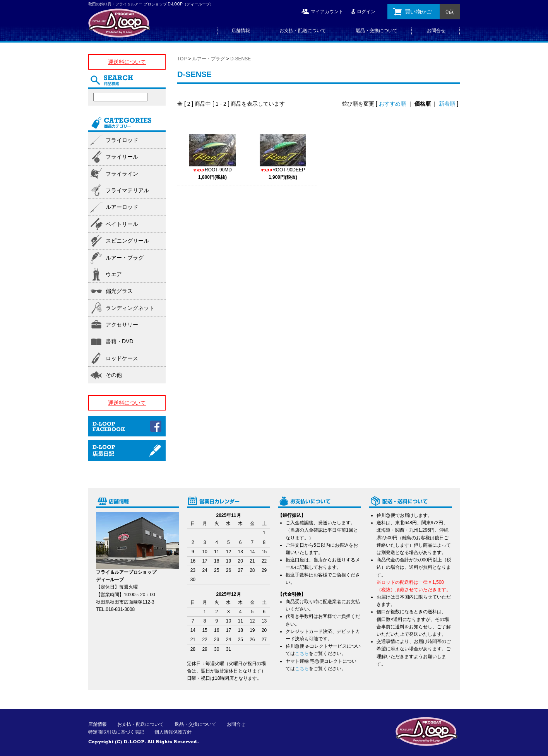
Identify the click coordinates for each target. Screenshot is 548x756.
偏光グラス (119, 291)
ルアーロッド (122, 207)
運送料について (127, 62)
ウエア (114, 274)
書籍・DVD (120, 341)
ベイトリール (122, 224)
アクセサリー (122, 325)
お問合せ (436, 31)
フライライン (122, 174)
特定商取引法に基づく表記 (116, 732)
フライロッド (122, 140)
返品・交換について (377, 31)
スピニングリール (127, 241)
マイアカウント (327, 12)
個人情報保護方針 (173, 732)
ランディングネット (130, 308)
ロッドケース (122, 358)
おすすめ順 (392, 104)
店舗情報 (241, 31)
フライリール (122, 157)
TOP (182, 59)
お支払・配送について (303, 31)
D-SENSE (241, 59)
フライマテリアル (127, 190)
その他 (114, 375)
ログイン (366, 12)
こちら (302, 653)
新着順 (447, 104)
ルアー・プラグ (209, 59)
